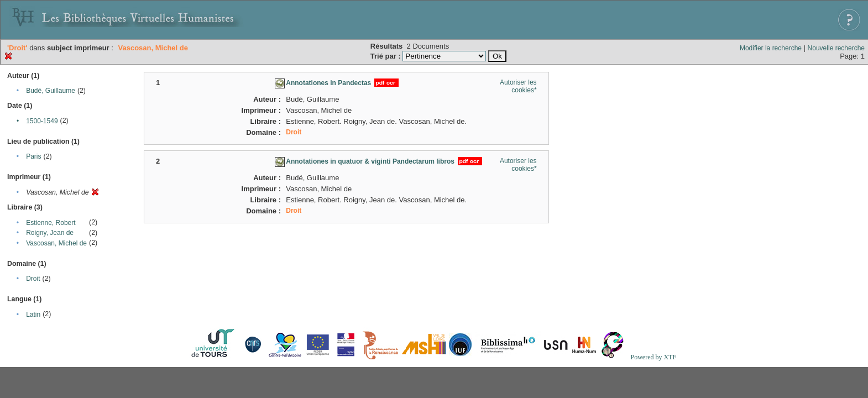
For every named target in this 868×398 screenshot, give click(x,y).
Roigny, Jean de (50, 233)
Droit (33, 279)
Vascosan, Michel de (56, 243)
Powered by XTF (653, 357)
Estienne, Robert (51, 223)
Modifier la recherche (771, 48)
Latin (33, 315)
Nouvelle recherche (836, 48)
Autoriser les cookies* (518, 86)
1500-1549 (42, 121)
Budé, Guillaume (51, 91)
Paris (33, 156)
